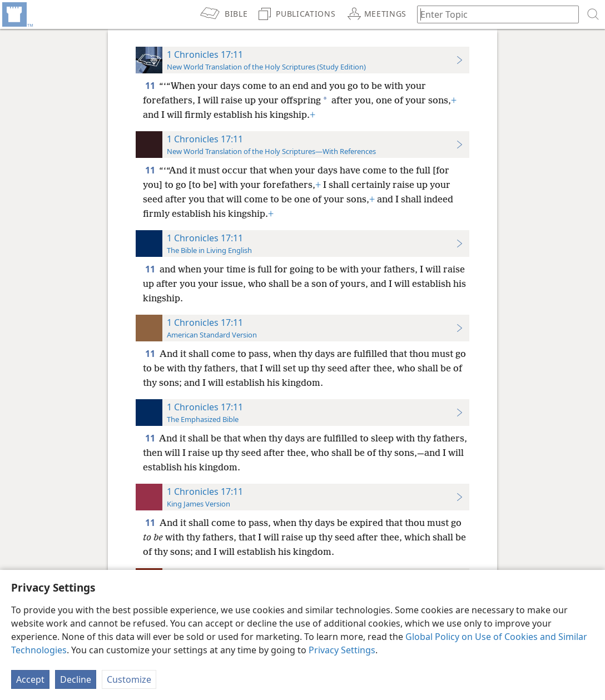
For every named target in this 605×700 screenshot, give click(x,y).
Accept (30, 679)
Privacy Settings (342, 650)
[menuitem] (17, 14)
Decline (76, 679)
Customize (129, 679)
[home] (17, 14)
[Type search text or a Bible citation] (493, 14)
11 (151, 86)
